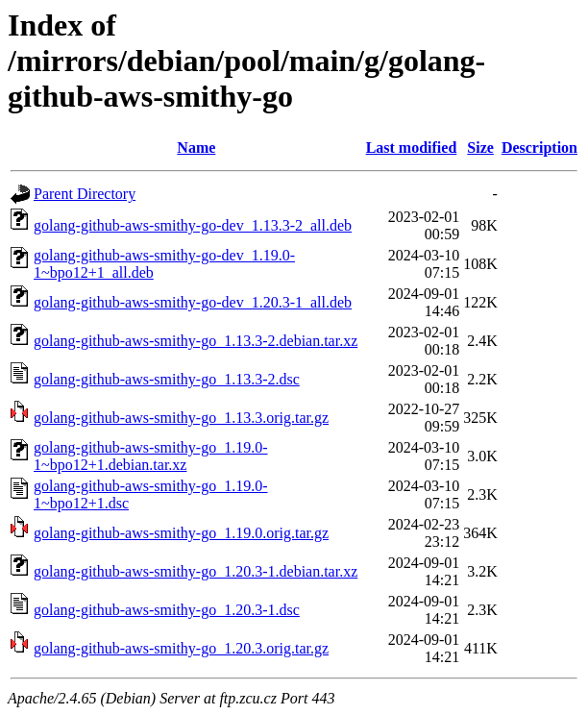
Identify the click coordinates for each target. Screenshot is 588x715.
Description (539, 148)
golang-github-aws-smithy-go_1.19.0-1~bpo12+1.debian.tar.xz (151, 456)
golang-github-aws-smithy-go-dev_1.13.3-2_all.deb (193, 225)
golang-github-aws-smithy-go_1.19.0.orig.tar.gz (181, 533)
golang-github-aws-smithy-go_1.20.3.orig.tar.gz (181, 648)
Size (480, 148)
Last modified (412, 148)
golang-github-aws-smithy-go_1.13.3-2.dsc (167, 379)
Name (196, 148)
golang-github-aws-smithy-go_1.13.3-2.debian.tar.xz (196, 341)
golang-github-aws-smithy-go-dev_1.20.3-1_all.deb (193, 302)
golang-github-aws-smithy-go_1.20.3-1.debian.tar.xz (196, 571)
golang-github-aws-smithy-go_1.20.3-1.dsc (167, 610)
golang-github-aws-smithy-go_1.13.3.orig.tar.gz (181, 418)
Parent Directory (85, 194)
